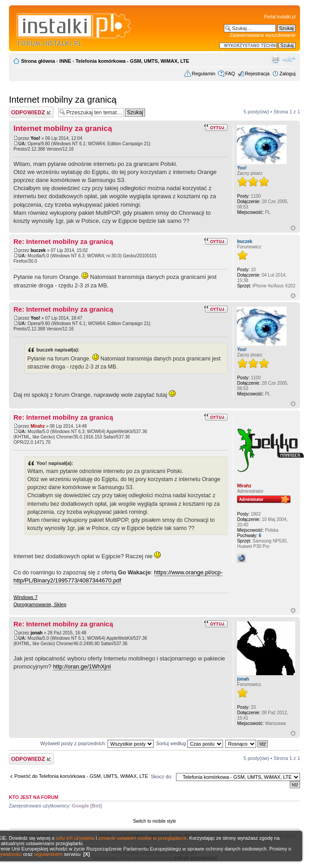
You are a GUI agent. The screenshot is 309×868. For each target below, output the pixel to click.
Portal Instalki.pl (280, 17)
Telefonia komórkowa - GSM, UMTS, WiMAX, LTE (133, 61)
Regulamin (204, 74)
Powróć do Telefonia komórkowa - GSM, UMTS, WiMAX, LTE (81, 776)
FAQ (230, 74)
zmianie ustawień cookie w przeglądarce (143, 838)
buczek (38, 250)
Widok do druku (275, 59)
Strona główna (38, 61)
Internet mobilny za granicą (63, 100)
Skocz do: (162, 777)
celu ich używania (75, 838)
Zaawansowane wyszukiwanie (263, 35)
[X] (87, 854)
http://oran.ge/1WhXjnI (82, 666)
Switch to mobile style (154, 821)
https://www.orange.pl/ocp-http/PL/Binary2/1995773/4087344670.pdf (118, 576)
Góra (293, 228)
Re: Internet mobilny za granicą (63, 241)
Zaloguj (288, 74)
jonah (36, 633)
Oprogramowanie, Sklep (40, 604)
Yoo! (35, 138)
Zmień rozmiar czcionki (289, 59)
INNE (65, 61)
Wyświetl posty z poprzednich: (97, 743)
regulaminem (48, 854)
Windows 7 (26, 597)
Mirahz (38, 426)
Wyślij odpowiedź (31, 112)
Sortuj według (189, 743)
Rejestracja (257, 74)
